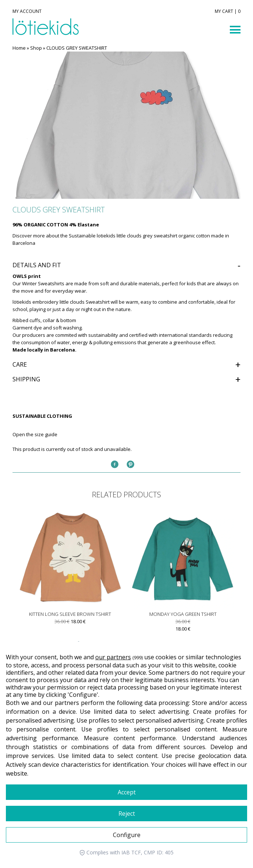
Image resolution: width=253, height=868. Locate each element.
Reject (127, 814)
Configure (127, 835)
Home (19, 48)
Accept (127, 792)
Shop (36, 48)
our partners (113, 657)
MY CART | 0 (228, 11)
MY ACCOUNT (27, 11)
